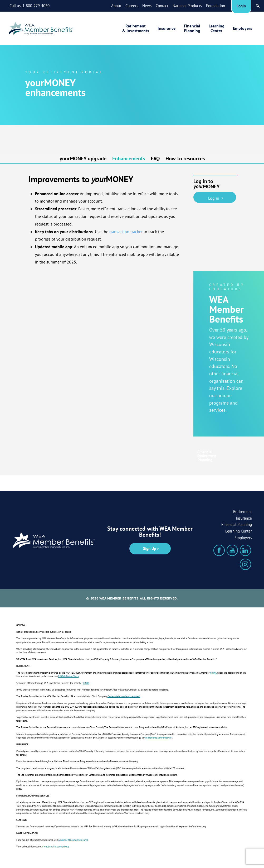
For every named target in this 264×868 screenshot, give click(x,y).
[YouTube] (232, 550)
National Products (187, 6)
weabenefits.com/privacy (56, 847)
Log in (215, 197)
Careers (132, 6)
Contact (162, 6)
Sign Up (150, 548)
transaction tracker (126, 232)
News (147, 6)
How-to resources (185, 159)
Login (241, 6)
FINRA (213, 673)
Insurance (167, 28)
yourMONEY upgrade (83, 159)
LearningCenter (217, 28)
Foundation (216, 6)
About (116, 6)
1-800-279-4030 (36, 6)
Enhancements (129, 159)
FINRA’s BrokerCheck (69, 676)
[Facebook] (219, 550)
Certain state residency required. (124, 696)
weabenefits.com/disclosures (73, 840)
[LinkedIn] (245, 550)
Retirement (243, 512)
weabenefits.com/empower (158, 738)
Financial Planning (237, 524)
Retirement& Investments (136, 28)
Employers (243, 28)
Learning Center (239, 531)
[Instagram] (245, 564)
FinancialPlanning (192, 28)
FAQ (155, 159)
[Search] (258, 6)
